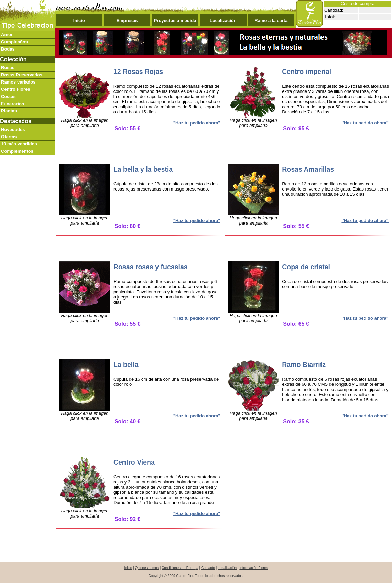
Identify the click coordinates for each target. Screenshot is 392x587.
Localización (223, 20)
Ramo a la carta (271, 20)
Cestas (8, 96)
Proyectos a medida (175, 20)
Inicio (79, 20)
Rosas (8, 68)
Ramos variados (18, 82)
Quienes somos (147, 568)
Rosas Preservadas (22, 75)
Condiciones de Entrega (180, 568)
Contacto (208, 568)
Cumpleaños (14, 42)
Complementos (17, 151)
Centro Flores (16, 89)
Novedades (13, 129)
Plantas (9, 111)
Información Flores (254, 568)
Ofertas (9, 137)
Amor (7, 35)
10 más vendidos (19, 144)
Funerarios (13, 104)
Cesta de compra (358, 4)
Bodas (8, 49)
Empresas (127, 20)
